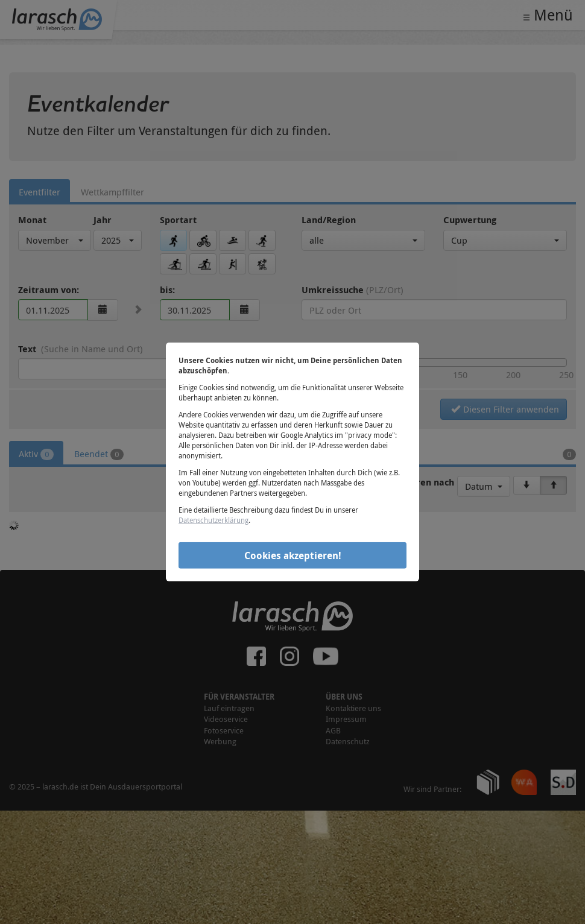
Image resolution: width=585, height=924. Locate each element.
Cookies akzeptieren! (293, 555)
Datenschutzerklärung (213, 520)
